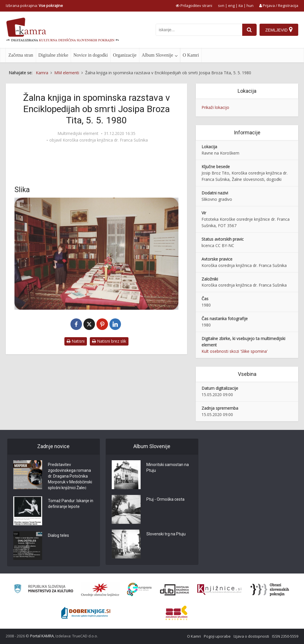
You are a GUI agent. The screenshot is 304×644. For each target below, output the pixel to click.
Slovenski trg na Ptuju (166, 534)
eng (231, 5)
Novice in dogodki (91, 55)
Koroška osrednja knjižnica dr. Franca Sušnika (105, 140)
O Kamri (191, 55)
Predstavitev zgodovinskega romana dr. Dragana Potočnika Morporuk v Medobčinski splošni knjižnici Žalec (70, 476)
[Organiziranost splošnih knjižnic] (100, 590)
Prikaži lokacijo (215, 107)
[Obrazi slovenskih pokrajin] (270, 590)
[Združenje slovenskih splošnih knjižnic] (219, 590)
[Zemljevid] (279, 30)
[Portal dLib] (175, 590)
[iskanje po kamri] (199, 30)
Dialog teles (58, 535)
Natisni (76, 341)
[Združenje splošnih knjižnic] (177, 613)
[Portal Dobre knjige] (86, 613)
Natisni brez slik (109, 341)
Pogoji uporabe (217, 636)
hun (250, 5)
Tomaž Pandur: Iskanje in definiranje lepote (71, 504)
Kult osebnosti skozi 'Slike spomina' (235, 351)
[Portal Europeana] (139, 590)
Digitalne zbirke (53, 55)
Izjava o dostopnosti (251, 636)
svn (221, 5)
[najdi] (249, 30)
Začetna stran (21, 55)
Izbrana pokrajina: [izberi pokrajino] (34, 5)
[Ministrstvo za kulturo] (43, 590)
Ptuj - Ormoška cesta (165, 499)
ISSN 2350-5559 (285, 636)
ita (241, 5)
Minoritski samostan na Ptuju (168, 467)
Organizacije (125, 55)
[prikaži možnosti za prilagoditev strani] (194, 5)
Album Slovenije (157, 55)
